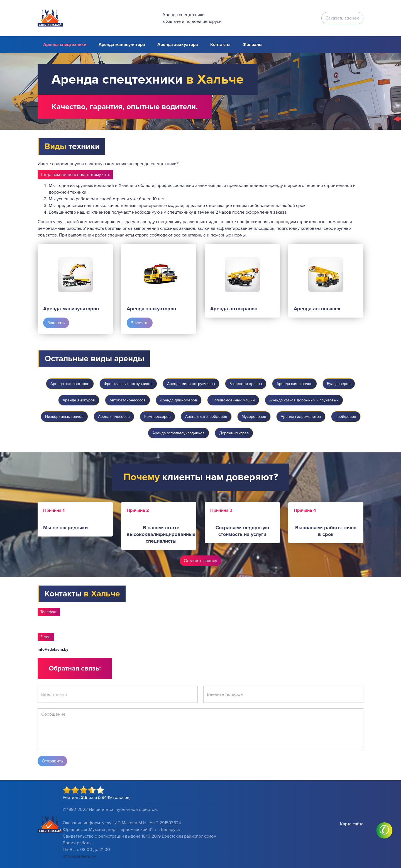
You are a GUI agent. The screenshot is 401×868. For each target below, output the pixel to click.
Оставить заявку (200, 561)
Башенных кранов (246, 384)
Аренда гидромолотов (301, 417)
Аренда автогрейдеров (206, 417)
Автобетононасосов (128, 400)
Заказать (56, 323)
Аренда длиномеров (179, 400)
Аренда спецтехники (65, 45)
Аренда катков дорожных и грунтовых (304, 400)
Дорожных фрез (234, 433)
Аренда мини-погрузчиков (191, 384)
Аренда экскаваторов (70, 384)
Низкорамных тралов (64, 417)
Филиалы (252, 45)
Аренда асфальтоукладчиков (179, 433)
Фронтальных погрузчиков (128, 384)
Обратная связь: (75, 668)
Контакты (220, 45)
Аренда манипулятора (122, 45)
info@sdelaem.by (53, 649)
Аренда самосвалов (294, 384)
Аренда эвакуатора (178, 45)
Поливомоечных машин (233, 400)
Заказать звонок (342, 18)
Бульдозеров (339, 384)
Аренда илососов (114, 417)
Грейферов (346, 417)
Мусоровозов (254, 417)
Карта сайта (352, 824)
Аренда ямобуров (79, 400)
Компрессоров (157, 417)
